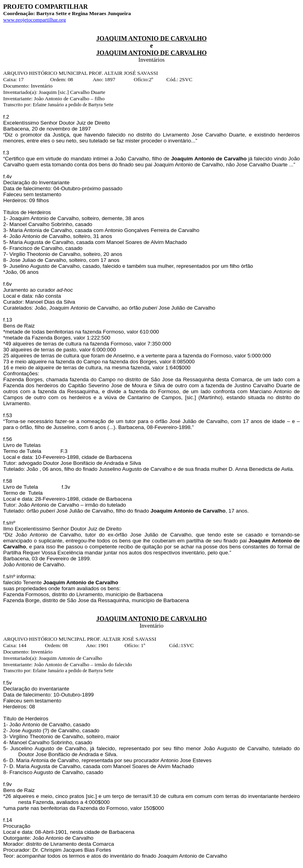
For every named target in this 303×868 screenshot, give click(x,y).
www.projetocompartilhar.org (34, 20)
